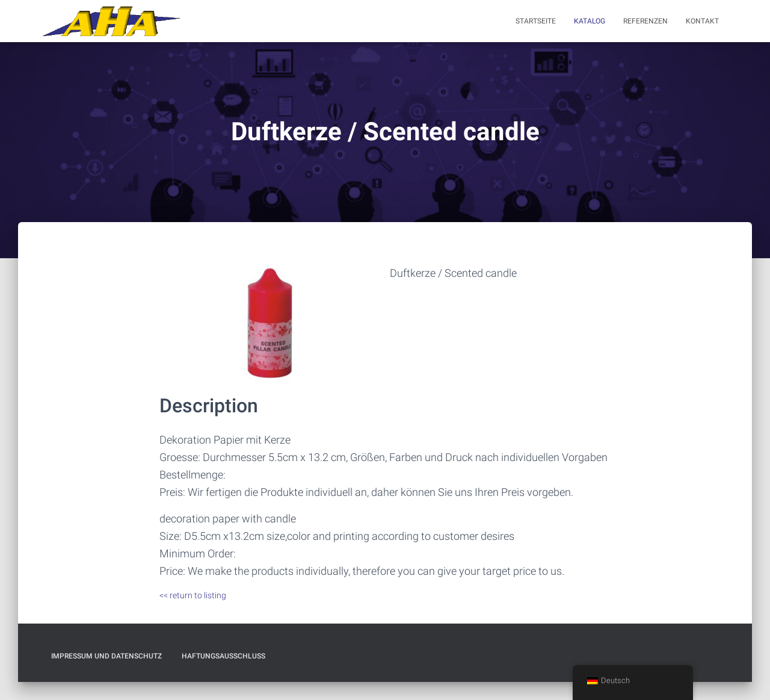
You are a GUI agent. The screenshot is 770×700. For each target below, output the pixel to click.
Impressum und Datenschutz (106, 656)
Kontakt (702, 21)
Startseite (536, 21)
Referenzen (645, 21)
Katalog (590, 21)
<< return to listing (193, 595)
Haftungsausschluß (223, 656)
